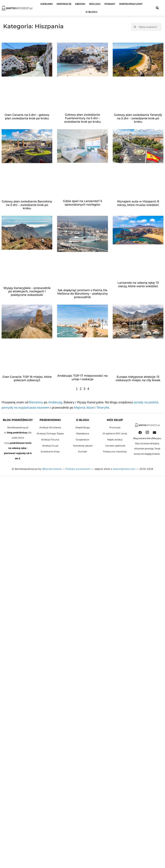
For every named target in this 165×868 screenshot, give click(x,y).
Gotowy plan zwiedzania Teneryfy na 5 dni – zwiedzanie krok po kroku (138, 118)
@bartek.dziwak (52, 469)
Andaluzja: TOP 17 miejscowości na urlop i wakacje (82, 377)
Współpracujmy (131, 4)
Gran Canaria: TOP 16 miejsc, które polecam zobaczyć (27, 379)
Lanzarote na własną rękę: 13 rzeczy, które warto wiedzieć (138, 284)
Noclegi (95, 4)
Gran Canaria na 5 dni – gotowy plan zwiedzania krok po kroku (27, 117)
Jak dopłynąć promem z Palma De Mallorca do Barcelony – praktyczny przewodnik (82, 294)
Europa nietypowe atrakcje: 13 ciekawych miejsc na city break (138, 379)
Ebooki (80, 4)
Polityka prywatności (78, 469)
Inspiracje (64, 4)
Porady (110, 4)
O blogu (92, 12)
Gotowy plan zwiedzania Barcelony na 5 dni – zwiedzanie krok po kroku (27, 205)
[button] (157, 8)
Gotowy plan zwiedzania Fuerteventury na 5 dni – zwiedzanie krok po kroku (82, 118)
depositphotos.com (124, 469)
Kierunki (47, 4)
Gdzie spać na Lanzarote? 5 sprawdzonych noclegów (82, 203)
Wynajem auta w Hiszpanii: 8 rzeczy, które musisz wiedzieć (138, 203)
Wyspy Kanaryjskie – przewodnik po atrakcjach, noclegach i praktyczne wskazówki (27, 291)
